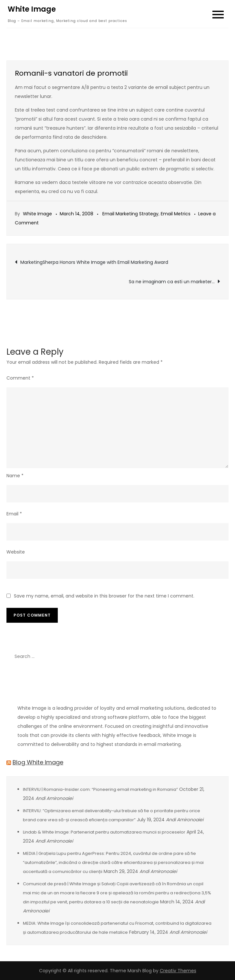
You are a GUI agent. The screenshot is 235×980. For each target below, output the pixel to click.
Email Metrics (176, 214)
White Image (32, 9)
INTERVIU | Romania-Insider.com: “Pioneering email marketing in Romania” (100, 789)
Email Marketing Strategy (130, 214)
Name (15, 476)
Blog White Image (38, 762)
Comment (20, 378)
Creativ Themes (178, 971)
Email (14, 514)
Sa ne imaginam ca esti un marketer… (172, 282)
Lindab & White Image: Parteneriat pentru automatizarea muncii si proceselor (104, 832)
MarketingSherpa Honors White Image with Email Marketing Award (94, 262)
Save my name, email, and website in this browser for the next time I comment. (104, 596)
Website (16, 552)
